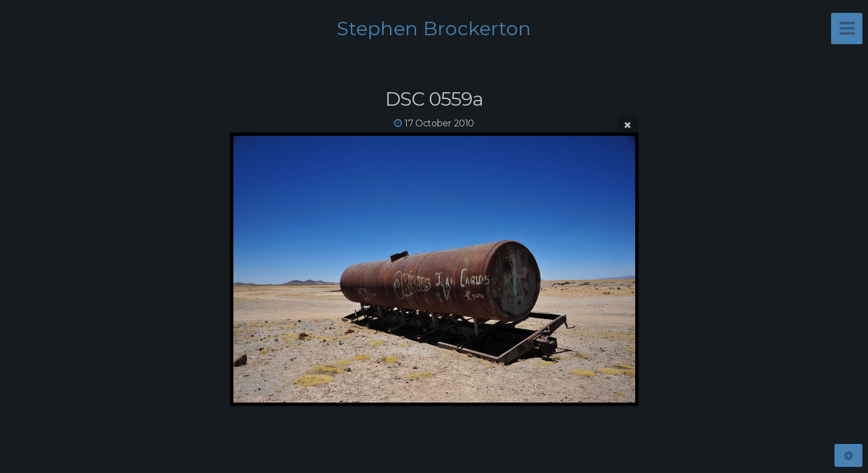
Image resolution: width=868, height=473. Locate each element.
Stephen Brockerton (434, 29)
